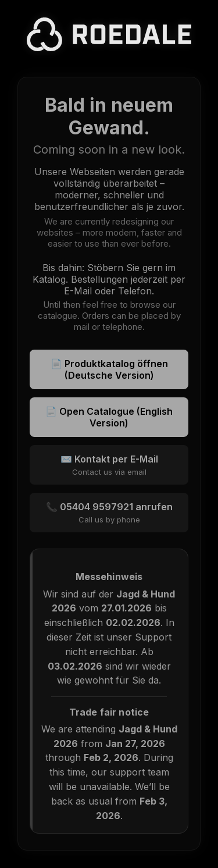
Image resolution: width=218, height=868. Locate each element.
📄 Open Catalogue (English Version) (109, 417)
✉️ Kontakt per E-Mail (109, 465)
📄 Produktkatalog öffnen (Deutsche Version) (109, 369)
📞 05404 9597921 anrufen (109, 513)
